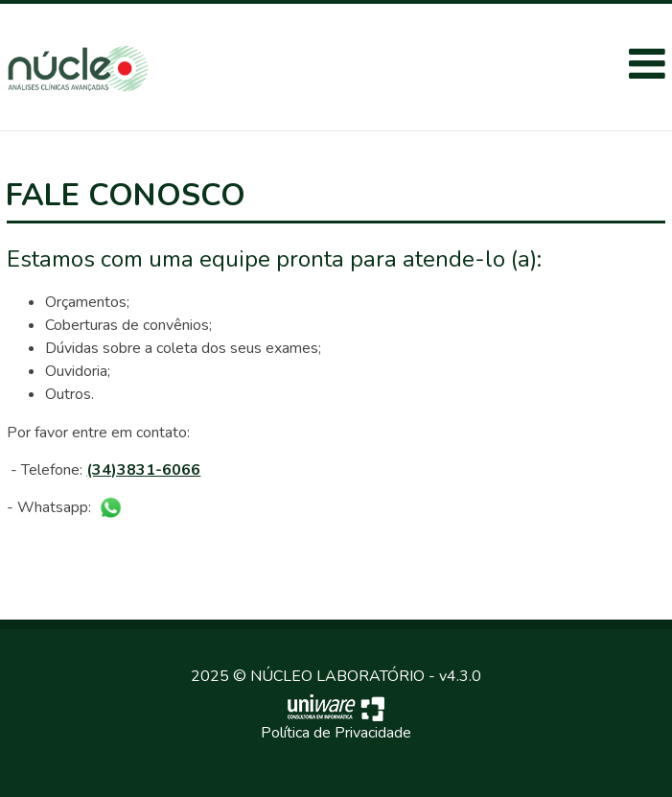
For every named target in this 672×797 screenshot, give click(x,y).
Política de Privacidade (336, 733)
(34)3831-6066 (143, 470)
